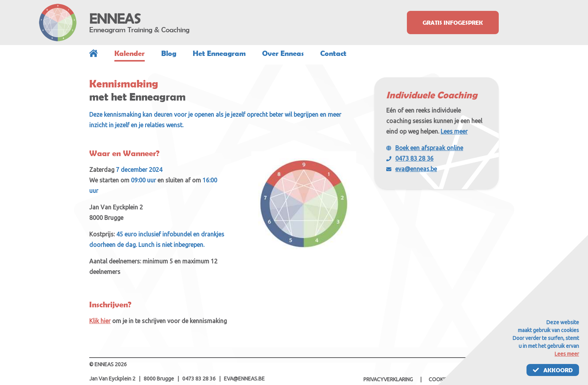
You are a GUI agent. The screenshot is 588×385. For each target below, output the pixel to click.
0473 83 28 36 (414, 158)
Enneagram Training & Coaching (139, 30)
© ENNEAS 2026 (108, 364)
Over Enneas (283, 53)
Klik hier (100, 321)
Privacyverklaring (388, 379)
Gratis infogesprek (453, 23)
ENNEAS (115, 19)
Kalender (130, 53)
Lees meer (454, 131)
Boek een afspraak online (429, 148)
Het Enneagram (219, 53)
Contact (333, 53)
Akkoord (553, 370)
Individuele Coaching (432, 95)
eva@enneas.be (416, 169)
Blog (169, 53)
